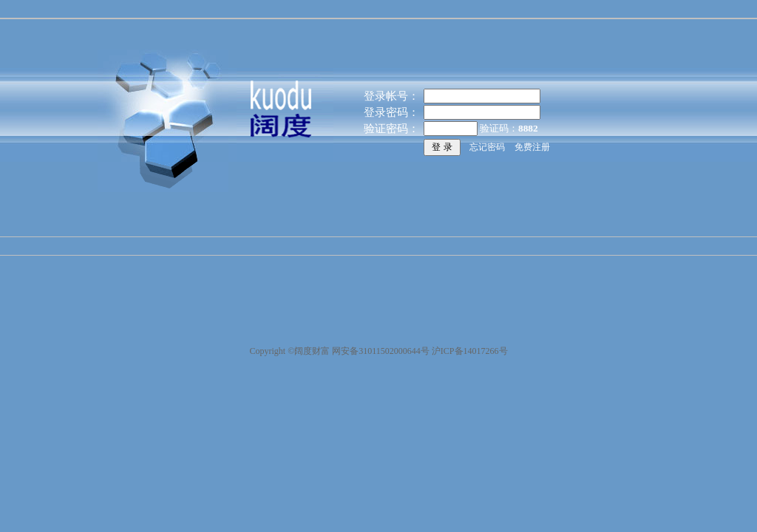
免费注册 (532, 147)
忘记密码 (487, 147)
